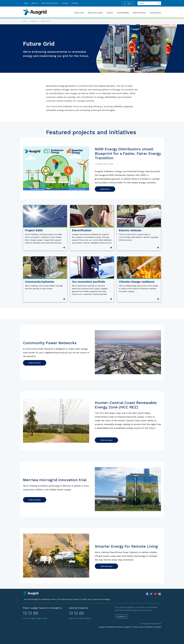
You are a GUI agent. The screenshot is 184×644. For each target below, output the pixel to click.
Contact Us (122, 616)
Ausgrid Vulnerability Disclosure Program (115, 627)
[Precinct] (31, 593)
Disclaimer (149, 627)
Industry (65, 3)
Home (26, 3)
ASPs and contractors (50, 3)
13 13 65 (77, 613)
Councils (75, 3)
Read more (105, 189)
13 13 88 (31, 613)
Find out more (35, 363)
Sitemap (158, 627)
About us (35, 3)
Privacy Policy (138, 627)
